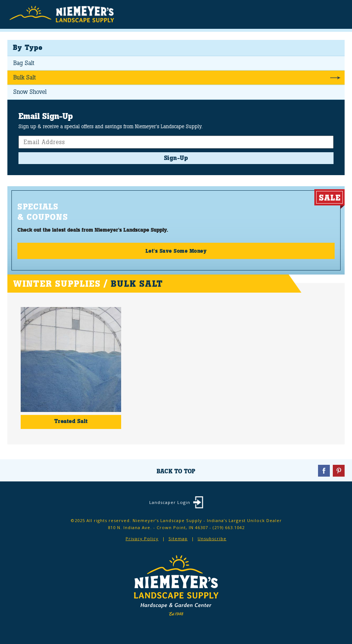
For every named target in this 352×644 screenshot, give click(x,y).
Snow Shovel (30, 92)
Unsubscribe (212, 539)
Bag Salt (24, 63)
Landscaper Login (170, 502)
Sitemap (178, 539)
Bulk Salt (25, 77)
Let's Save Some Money (176, 251)
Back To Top (176, 471)
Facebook (324, 471)
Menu (335, 14)
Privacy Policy (142, 539)
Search (320, 15)
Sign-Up (176, 158)
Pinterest (339, 471)
